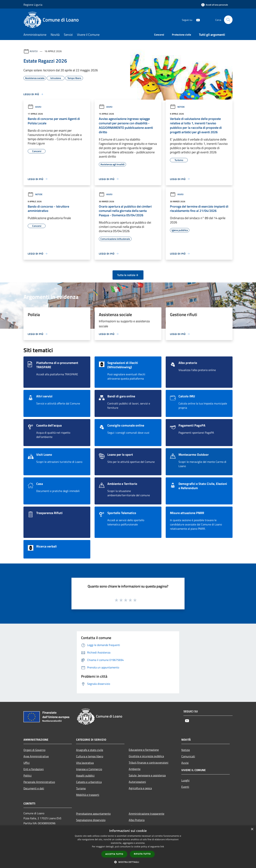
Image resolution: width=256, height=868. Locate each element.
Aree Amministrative (36, 756)
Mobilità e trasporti (88, 795)
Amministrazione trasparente (146, 814)
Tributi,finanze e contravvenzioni (149, 763)
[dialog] (128, 847)
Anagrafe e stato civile (90, 750)
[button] (128, 862)
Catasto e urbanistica (89, 782)
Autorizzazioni (137, 782)
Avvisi (34, 51)
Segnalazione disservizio (91, 820)
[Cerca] (228, 20)
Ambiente (135, 769)
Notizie (177, 107)
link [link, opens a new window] (162, 847)
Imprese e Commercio (89, 769)
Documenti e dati (34, 788)
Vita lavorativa (85, 763)
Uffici (27, 763)
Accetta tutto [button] (114, 854)
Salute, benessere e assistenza (147, 775)
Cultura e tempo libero (90, 756)
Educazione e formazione (144, 750)
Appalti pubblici (85, 776)
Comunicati (188, 756)
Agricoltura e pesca (140, 788)
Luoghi (185, 780)
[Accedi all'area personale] (215, 5)
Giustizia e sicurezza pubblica (146, 756)
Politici (28, 776)
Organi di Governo (34, 750)
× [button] (252, 829)
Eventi (185, 787)
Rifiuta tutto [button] (142, 854)
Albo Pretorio (137, 820)
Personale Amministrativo (39, 782)
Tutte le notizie (128, 275)
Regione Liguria (33, 5)
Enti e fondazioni (34, 769)
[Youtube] (197, 20)
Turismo (81, 788)
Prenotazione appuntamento (93, 814)
